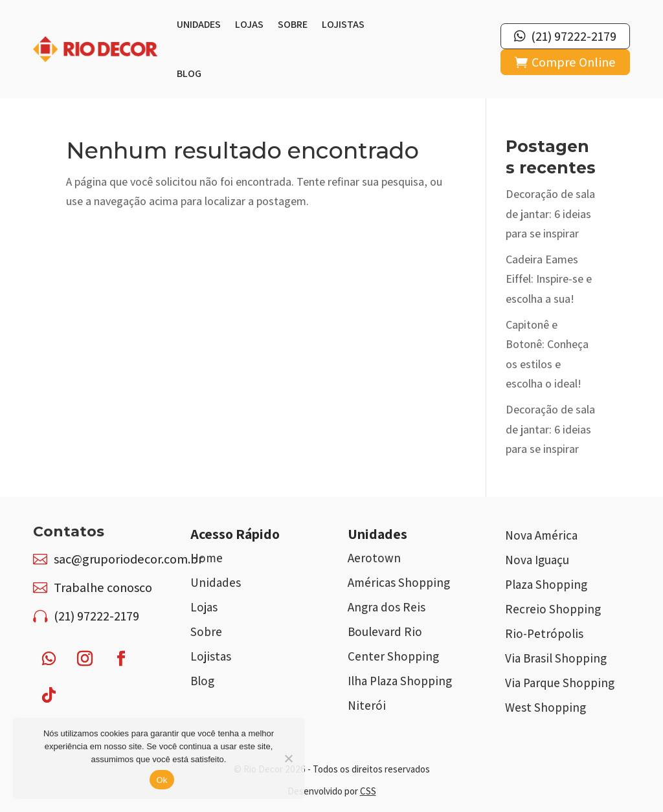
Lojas (249, 24)
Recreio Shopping (553, 609)
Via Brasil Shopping (556, 658)
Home (207, 558)
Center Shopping (393, 656)
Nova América (541, 535)
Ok (162, 780)
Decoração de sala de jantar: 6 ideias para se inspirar (550, 214)
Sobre (293, 24)
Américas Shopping (399, 582)
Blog (189, 73)
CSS (368, 791)
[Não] (288, 758)
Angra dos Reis (387, 607)
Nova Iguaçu (537, 560)
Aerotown (374, 558)
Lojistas (343, 24)
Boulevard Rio (385, 631)
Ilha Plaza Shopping (400, 681)
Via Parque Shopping (560, 683)
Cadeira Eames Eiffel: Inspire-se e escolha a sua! (549, 279)
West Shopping (545, 707)
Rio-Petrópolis (544, 633)
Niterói (367, 705)
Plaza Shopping (546, 584)
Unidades (199, 24)
